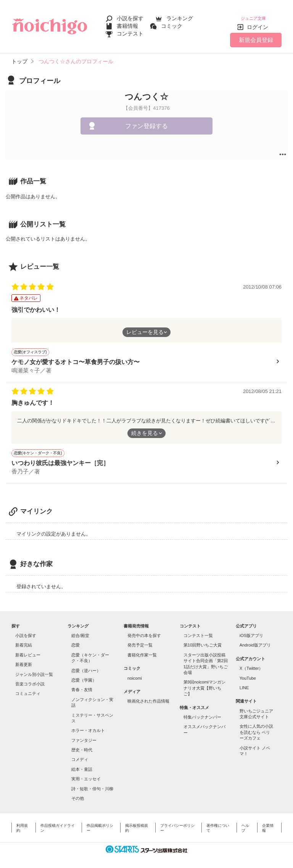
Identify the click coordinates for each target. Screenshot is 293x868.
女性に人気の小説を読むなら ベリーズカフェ (256, 728)
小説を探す (130, 16)
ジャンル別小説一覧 (34, 670)
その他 (78, 794)
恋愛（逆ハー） (86, 666)
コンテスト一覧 (198, 631)
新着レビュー (28, 650)
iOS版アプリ (251, 631)
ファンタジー (84, 736)
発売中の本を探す (144, 631)
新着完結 (24, 640)
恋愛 (76, 640)
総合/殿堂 (80, 631)
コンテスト (130, 31)
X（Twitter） (251, 664)
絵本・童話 (82, 765)
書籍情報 (127, 24)
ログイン (258, 22)
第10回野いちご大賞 (203, 640)
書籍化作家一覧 (142, 650)
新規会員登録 (256, 35)
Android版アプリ (255, 640)
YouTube (248, 674)
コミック (172, 24)
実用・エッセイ (86, 774)
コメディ (80, 755)
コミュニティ (28, 689)
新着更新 (24, 660)
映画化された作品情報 (148, 696)
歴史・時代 (82, 745)
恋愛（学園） (84, 675)
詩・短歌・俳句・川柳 (92, 784)
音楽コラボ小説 (30, 679)
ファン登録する (146, 121)
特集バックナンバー (202, 712)
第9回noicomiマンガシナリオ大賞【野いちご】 (204, 683)
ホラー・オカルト (88, 726)
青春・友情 (82, 685)
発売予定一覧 (140, 640)
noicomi (135, 674)
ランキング (180, 16)
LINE (244, 683)
